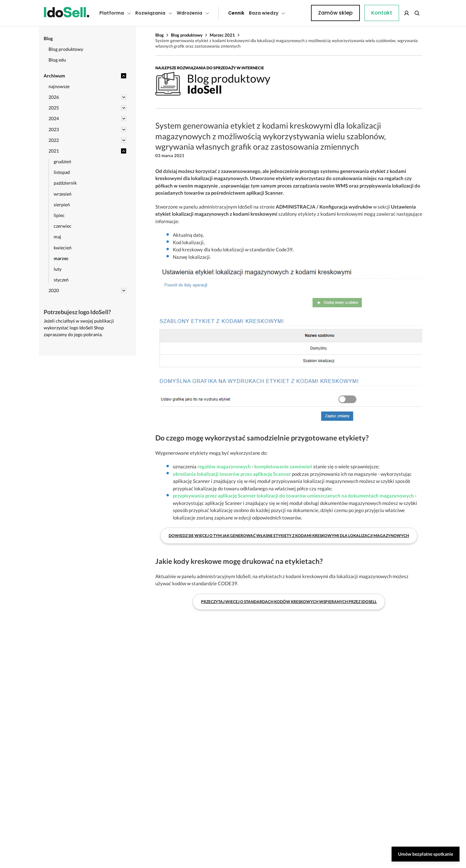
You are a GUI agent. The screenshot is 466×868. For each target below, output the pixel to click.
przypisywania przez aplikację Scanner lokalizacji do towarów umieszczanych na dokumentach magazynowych (293, 496)
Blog (160, 35)
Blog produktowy (187, 35)
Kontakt (299, 13)
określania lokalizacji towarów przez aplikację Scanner (232, 474)
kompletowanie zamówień (283, 466)
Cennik (222, 13)
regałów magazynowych (224, 466)
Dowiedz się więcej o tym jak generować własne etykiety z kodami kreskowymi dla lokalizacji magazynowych (289, 536)
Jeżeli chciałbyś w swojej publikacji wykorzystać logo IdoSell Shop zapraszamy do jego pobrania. (79, 328)
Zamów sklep (396, 13)
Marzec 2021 (222, 35)
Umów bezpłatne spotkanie (426, 854)
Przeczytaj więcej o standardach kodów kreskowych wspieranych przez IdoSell (289, 602)
